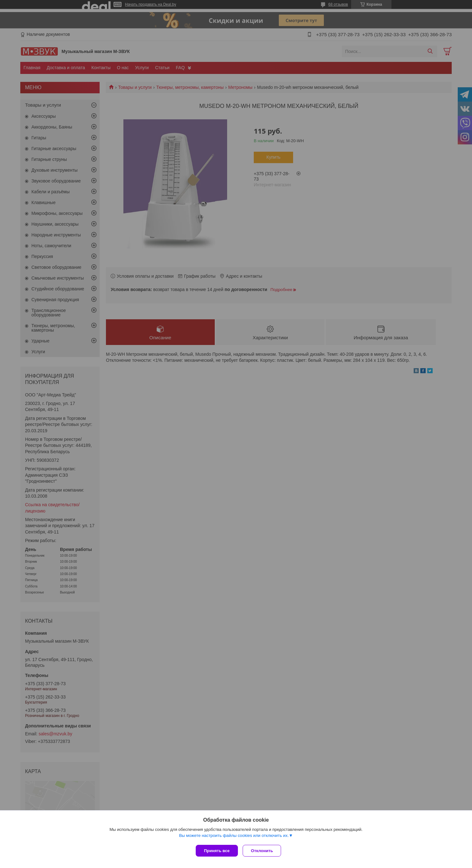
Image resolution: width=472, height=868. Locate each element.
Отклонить (263, 851)
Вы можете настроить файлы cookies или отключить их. (234, 837)
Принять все (217, 851)
